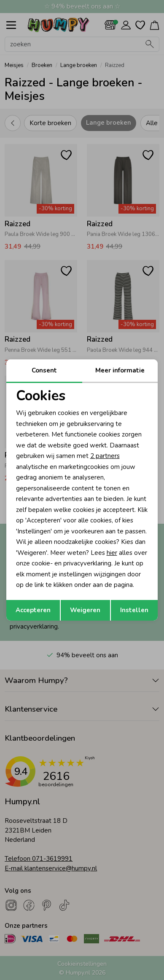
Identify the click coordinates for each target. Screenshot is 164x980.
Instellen (134, 610)
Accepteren (33, 610)
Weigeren (85, 610)
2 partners (105, 456)
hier (112, 553)
